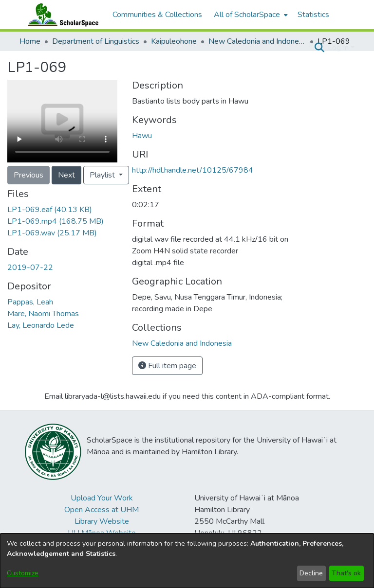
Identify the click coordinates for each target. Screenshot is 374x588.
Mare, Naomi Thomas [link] (43, 314)
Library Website (102, 521)
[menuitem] (250, 15)
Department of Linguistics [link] (96, 41)
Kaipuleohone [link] (174, 41)
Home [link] (30, 41)
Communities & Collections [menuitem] (157, 15)
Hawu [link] (142, 136)
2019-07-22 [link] (30, 267)
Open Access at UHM (102, 510)
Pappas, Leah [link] (30, 302)
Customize (23, 573)
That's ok (346, 573)
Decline (311, 573)
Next (66, 175)
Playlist (103, 175)
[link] (50, 210)
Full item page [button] (167, 366)
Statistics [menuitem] (313, 15)
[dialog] (187, 561)
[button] (319, 48)
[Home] (61, 15)
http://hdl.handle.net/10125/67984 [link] (193, 170)
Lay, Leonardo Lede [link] (41, 325)
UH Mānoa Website (102, 533)
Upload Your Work (102, 498)
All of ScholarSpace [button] (247, 15)
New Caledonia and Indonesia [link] (257, 41)
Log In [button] (339, 48)
